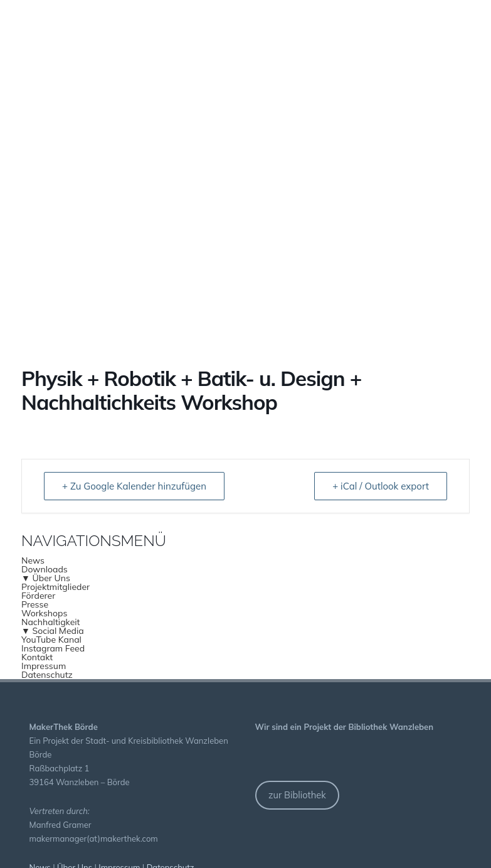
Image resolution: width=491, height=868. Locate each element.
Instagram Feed (53, 648)
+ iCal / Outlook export (381, 486)
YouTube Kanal (51, 640)
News (33, 560)
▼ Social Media (53, 631)
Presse (35, 604)
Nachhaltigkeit (50, 622)
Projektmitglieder (55, 587)
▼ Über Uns (46, 578)
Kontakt (37, 657)
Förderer (38, 596)
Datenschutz (47, 675)
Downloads (45, 569)
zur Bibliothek (297, 795)
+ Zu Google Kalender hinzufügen (134, 486)
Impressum (44, 666)
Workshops (44, 613)
